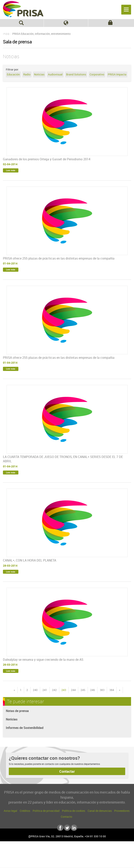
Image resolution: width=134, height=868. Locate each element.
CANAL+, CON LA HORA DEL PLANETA (30, 560)
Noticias (39, 74)
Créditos (25, 811)
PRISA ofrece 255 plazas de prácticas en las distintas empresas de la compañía (59, 258)
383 (102, 690)
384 (112, 690)
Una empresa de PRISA (67, 854)
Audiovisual (55, 74)
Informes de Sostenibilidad (25, 728)
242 (54, 690)
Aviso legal (10, 811)
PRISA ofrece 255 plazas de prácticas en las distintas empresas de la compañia (59, 358)
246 (93, 690)
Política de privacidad (46, 811)
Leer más (11, 170)
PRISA (23, 9)
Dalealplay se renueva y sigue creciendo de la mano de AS (43, 660)
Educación (13, 74)
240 (35, 690)
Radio (27, 74)
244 (73, 690)
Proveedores (122, 811)
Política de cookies (74, 811)
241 (45, 690)
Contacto (67, 817)
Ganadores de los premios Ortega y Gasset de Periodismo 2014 (47, 159)
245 (83, 690)
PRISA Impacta (117, 74)
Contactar (67, 771)
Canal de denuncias (100, 811)
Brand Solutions (76, 74)
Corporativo (97, 74)
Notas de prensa (17, 711)
